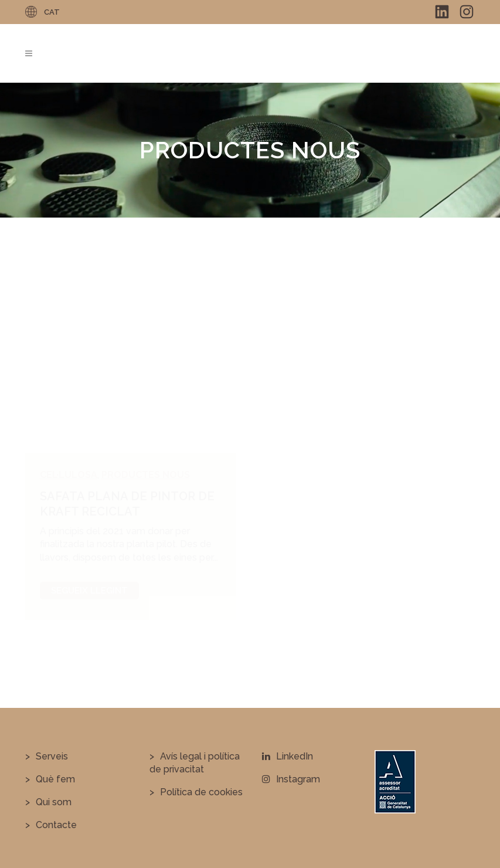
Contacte (56, 825)
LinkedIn (288, 756)
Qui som (54, 802)
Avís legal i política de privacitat (195, 763)
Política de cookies (201, 792)
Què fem (55, 779)
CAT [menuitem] (52, 12)
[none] (52, 12)
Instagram (291, 779)
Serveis (52, 756)
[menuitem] (52, 12)
